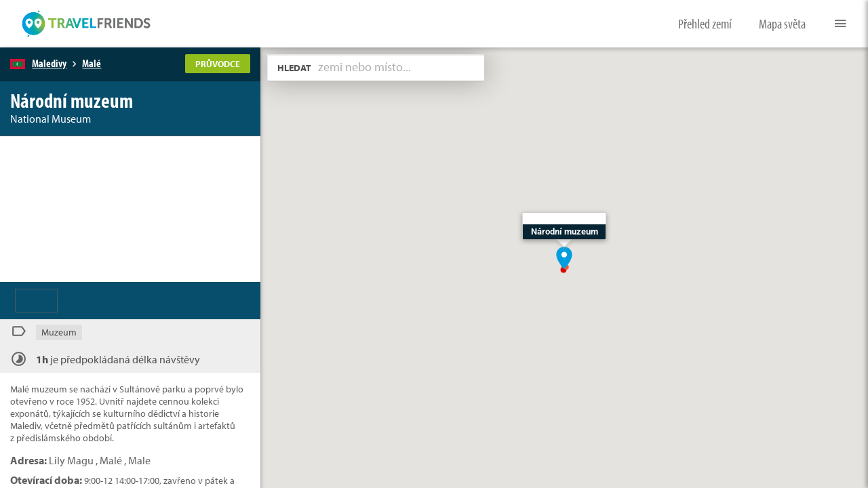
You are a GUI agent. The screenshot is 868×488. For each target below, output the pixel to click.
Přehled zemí (705, 23)
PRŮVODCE (218, 64)
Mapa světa (782, 23)
